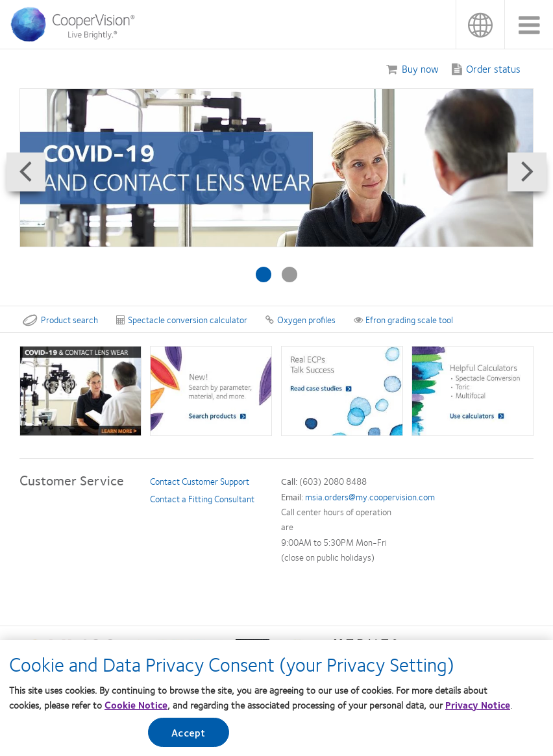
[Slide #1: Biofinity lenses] (264, 274)
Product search (60, 319)
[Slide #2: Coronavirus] (289, 274)
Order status (493, 68)
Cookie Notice (136, 705)
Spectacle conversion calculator (182, 319)
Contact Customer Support (200, 481)
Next (531, 189)
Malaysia (480, 24)
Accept (188, 733)
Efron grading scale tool (403, 319)
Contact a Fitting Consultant (202, 498)
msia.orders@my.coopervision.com (370, 496)
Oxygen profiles (300, 319)
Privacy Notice (478, 705)
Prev (22, 189)
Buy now (420, 68)
